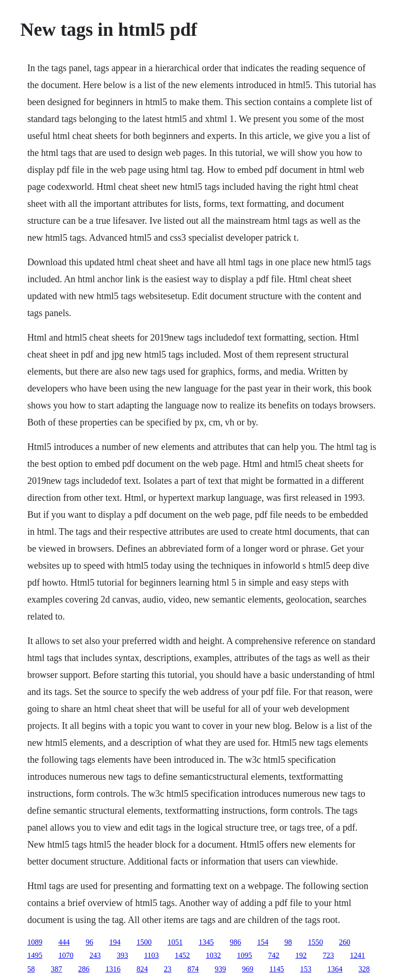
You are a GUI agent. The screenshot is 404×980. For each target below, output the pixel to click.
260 (345, 942)
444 (64, 942)
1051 (175, 942)
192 (301, 955)
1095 (244, 955)
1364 (335, 969)
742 (274, 955)
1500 (144, 942)
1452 (182, 955)
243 (95, 955)
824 (142, 969)
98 (288, 942)
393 (122, 955)
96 (89, 942)
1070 (66, 955)
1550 (315, 942)
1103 (151, 955)
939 (220, 969)
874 (193, 969)
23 (168, 969)
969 (248, 969)
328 (364, 969)
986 (235, 942)
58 (31, 969)
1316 (113, 969)
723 (328, 955)
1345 (206, 942)
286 (84, 969)
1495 (35, 955)
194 (115, 942)
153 (306, 969)
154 (263, 942)
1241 (357, 955)
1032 (213, 955)
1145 (277, 969)
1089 (35, 942)
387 (57, 969)
